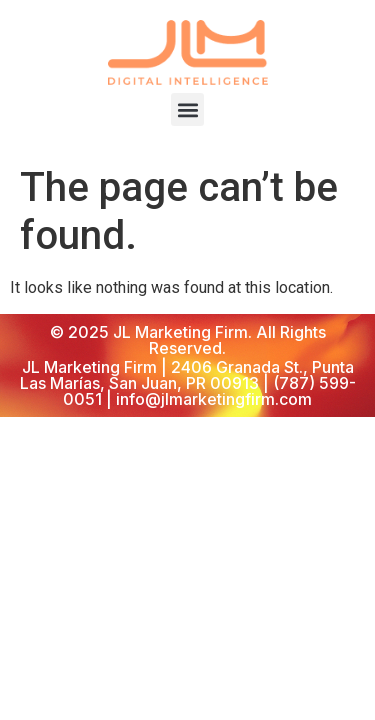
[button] (187, 109)
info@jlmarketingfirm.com (214, 399)
